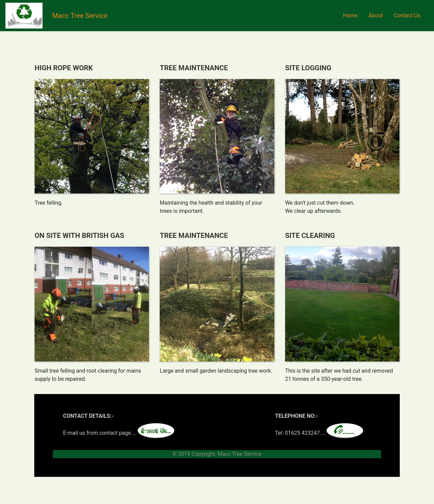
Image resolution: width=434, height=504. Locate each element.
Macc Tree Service (80, 16)
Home (350, 15)
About (376, 15)
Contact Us (407, 15)
